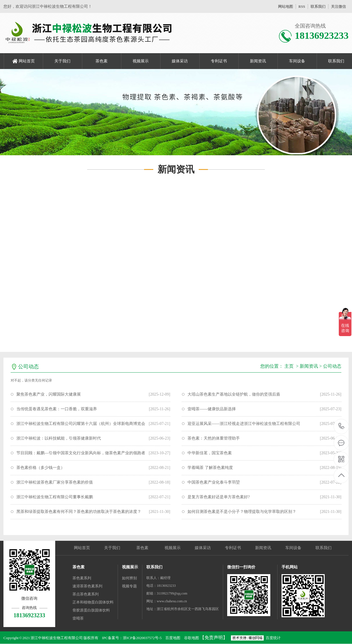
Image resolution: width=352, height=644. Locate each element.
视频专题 (129, 586)
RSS (302, 6)
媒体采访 (180, 61)
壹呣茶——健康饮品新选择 (212, 409)
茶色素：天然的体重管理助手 (214, 438)
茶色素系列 (82, 578)
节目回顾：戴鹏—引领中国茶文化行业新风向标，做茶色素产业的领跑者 (81, 453)
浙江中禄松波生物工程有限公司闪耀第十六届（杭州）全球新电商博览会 (81, 424)
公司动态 (332, 366)
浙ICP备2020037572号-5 (142, 638)
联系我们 (318, 6)
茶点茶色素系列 (86, 594)
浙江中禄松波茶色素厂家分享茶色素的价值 (55, 482)
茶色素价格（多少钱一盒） (41, 468)
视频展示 (141, 61)
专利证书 (219, 61)
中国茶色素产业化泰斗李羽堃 (214, 482)
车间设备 (297, 61)
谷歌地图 (192, 638)
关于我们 (62, 61)
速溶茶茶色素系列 (87, 586)
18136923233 (342, 426)
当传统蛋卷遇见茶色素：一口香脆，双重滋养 (57, 409)
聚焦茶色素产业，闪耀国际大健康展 (49, 394)
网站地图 (286, 6)
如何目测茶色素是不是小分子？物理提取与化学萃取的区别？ (242, 512)
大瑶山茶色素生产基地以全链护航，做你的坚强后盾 (234, 394)
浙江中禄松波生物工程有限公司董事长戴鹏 (55, 497)
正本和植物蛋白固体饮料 (93, 602)
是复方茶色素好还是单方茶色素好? (219, 497)
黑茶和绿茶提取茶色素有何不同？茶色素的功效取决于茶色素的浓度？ (79, 512)
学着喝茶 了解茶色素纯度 (210, 468)
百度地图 (173, 638)
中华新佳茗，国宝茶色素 (210, 453)
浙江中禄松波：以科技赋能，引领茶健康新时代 (59, 438)
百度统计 (273, 638)
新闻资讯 (258, 61)
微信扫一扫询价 (241, 567)
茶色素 (102, 61)
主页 (289, 366)
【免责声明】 (214, 638)
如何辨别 (129, 578)
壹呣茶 (78, 618)
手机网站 (290, 567)
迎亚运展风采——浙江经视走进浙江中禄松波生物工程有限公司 (244, 424)
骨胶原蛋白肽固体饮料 (91, 610)
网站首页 (27, 61)
